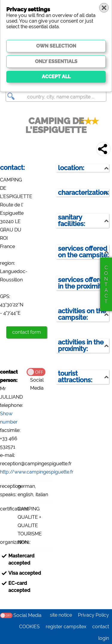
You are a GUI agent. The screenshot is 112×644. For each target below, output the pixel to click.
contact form (27, 332)
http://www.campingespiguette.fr (37, 472)
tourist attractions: (75, 377)
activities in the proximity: (81, 345)
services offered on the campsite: (83, 252)
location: (71, 168)
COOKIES (29, 627)
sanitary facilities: (72, 221)
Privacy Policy (93, 615)
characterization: (83, 193)
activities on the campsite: (82, 314)
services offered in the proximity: (83, 283)
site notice (61, 615)
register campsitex (66, 627)
